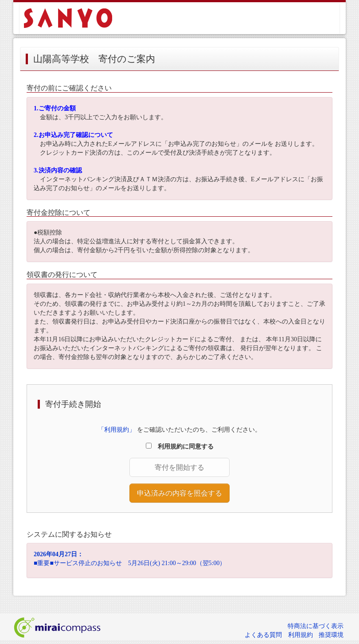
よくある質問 (263, 635)
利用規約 (300, 635)
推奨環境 (331, 635)
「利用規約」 (117, 430)
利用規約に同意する (183, 447)
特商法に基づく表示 (316, 626)
